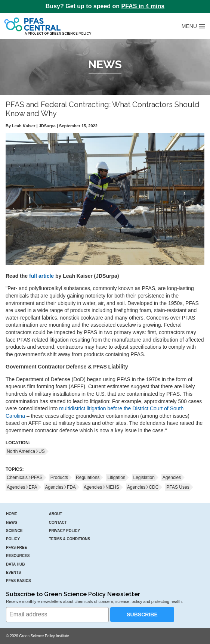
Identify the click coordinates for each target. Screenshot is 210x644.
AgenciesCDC (143, 487)
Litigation (116, 477)
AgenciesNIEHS (101, 487)
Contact (58, 522)
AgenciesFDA (61, 487)
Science (14, 531)
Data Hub (15, 564)
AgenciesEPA (22, 487)
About (56, 514)
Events (13, 573)
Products (59, 477)
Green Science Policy (70, 34)
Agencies (172, 477)
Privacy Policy (65, 531)
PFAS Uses (178, 487)
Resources (18, 556)
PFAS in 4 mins (143, 6)
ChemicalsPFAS (25, 477)
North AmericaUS (26, 451)
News (12, 522)
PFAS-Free (16, 547)
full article (41, 276)
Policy (13, 539)
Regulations (88, 477)
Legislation (144, 477)
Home (12, 514)
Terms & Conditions (70, 539)
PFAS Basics (18, 581)
